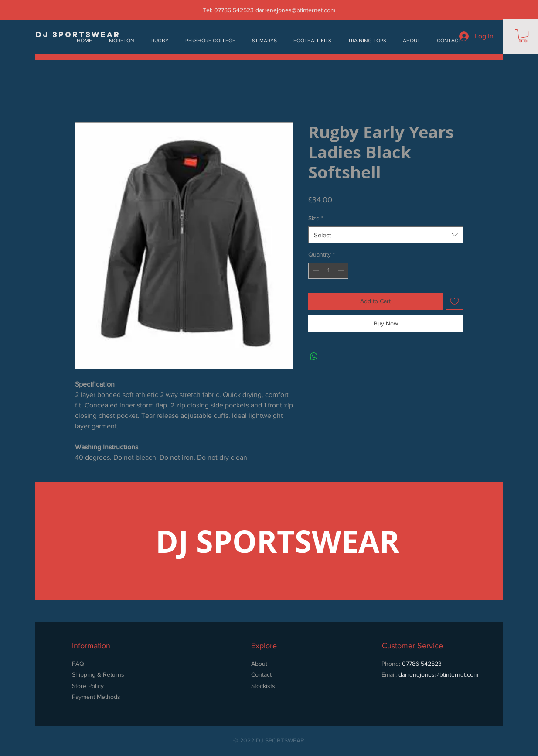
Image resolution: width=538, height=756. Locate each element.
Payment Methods (96, 697)
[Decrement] (315, 271)
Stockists (263, 686)
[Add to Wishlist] (455, 301)
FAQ (78, 664)
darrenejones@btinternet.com (295, 10)
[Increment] (342, 271)
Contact (261, 674)
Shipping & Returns (98, 674)
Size (316, 218)
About (259, 664)
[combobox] (386, 235)
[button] (523, 36)
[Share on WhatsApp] (314, 356)
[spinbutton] (328, 271)
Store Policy (89, 686)
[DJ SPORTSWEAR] (78, 35)
